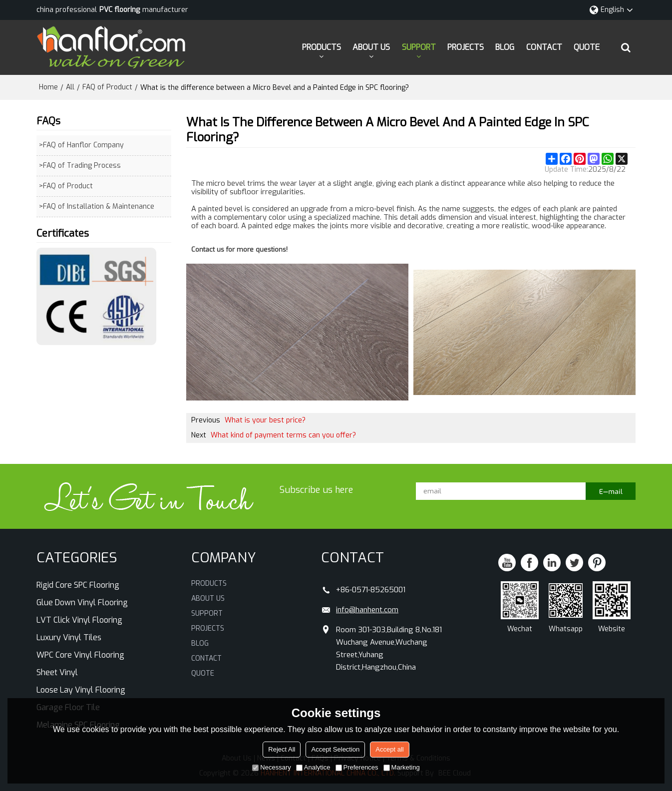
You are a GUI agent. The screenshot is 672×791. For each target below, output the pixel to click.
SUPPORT (419, 47)
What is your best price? (265, 420)
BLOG (505, 47)
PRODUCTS (322, 47)
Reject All (282, 749)
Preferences (357, 767)
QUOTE (587, 47)
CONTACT (544, 47)
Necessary (271, 767)
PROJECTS (466, 47)
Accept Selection (335, 749)
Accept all (389, 749)
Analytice (313, 767)
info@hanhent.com (367, 610)
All (70, 87)
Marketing (402, 767)
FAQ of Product (107, 87)
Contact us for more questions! (239, 249)
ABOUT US (371, 47)
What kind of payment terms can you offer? (283, 435)
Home (48, 87)
